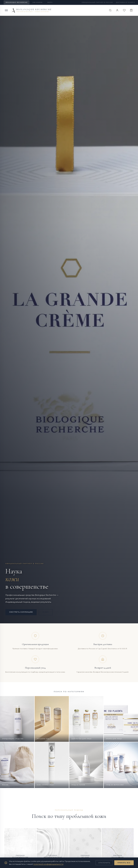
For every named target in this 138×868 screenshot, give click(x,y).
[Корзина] (131, 10)
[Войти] (116, 10)
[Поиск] (108, 10)
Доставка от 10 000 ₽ (125, 2)
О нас (49, 612)
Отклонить (104, 863)
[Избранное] (123, 10)
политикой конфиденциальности (48, 864)
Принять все (124, 863)
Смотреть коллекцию (22, 612)
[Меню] (6, 10)
